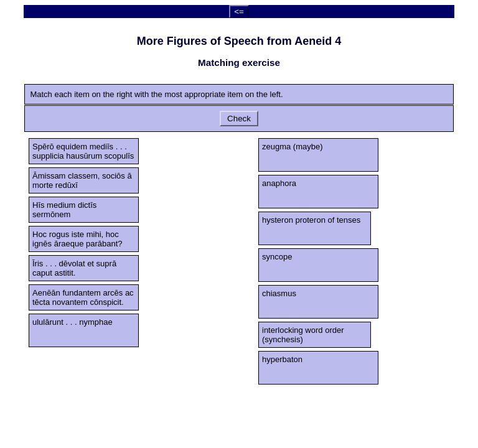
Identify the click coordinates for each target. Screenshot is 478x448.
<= (239, 12)
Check (239, 119)
